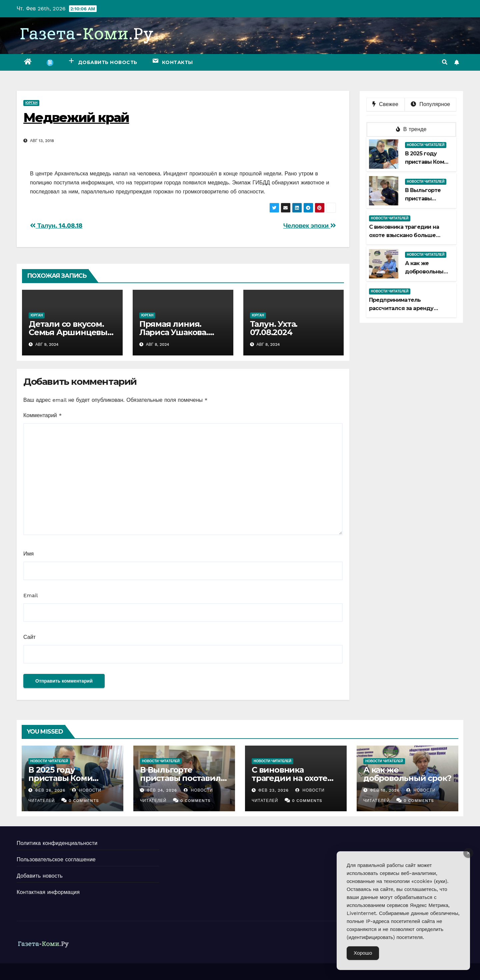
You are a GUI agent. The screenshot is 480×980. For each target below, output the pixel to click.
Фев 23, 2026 (273, 790)
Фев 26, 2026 (50, 790)
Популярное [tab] (430, 104)
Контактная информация (48, 892)
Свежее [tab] (385, 104)
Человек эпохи (310, 226)
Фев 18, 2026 (385, 790)
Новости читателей (426, 145)
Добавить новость (40, 876)
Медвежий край (76, 118)
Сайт (29, 637)
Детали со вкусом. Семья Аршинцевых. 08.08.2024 (71, 332)
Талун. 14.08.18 (56, 226)
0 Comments (84, 801)
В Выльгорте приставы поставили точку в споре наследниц (183, 782)
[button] (445, 62)
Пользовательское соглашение (56, 859)
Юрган (31, 103)
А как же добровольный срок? (426, 272)
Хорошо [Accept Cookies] (363, 953)
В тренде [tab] (411, 129)
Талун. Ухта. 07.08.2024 (274, 328)
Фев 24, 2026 (162, 790)
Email (31, 595)
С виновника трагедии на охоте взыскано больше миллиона (404, 235)
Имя (28, 554)
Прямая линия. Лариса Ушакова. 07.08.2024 (174, 332)
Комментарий (42, 415)
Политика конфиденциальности (57, 843)
